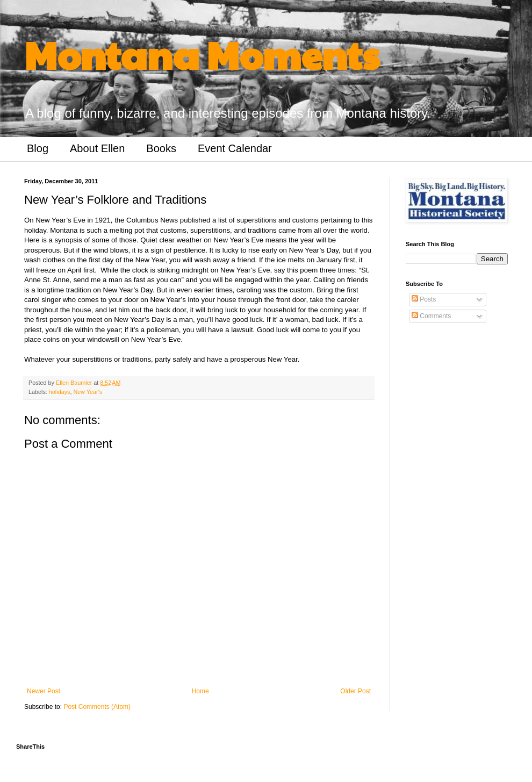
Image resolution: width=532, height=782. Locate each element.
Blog (38, 148)
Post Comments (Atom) (97, 707)
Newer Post (44, 691)
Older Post (355, 691)
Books (161, 148)
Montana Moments (202, 54)
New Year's (88, 392)
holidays (60, 392)
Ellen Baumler (75, 383)
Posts (424, 299)
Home (200, 691)
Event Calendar (235, 148)
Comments (431, 316)
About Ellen (97, 148)
